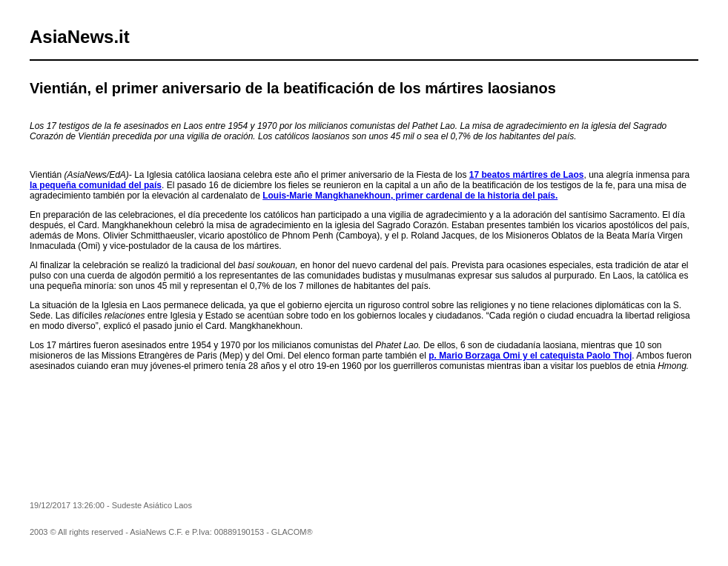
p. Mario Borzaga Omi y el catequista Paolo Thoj (530, 356)
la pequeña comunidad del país (96, 185)
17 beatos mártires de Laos (527, 175)
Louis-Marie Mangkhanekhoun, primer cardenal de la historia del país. (410, 196)
